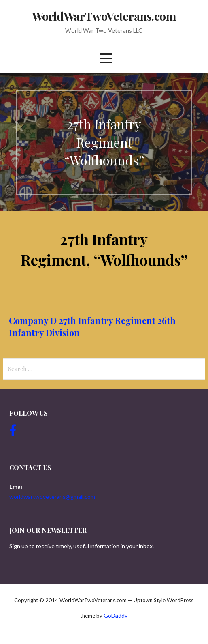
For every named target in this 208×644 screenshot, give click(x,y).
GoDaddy (116, 615)
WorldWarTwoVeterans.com (104, 16)
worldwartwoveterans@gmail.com (52, 497)
